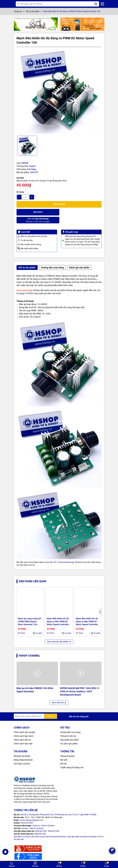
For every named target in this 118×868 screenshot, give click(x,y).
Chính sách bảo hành (24, 728)
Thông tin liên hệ (68, 728)
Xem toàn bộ (59, 695)
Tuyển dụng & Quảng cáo (72, 760)
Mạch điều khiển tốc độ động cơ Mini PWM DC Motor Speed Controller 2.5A (87, 614)
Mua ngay (37, 212)
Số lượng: (20, 192)
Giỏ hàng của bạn (22, 756)
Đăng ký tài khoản (22, 748)
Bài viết (64, 752)
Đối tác (64, 756)
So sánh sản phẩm (69, 736)
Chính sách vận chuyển (24, 724)
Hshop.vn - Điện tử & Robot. (44, 818)
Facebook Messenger (66, 554)
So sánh (38, 625)
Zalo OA (53, 554)
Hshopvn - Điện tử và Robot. (33, 821)
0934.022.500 (54, 823)
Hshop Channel (29, 648)
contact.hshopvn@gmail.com (31, 812)
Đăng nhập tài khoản (23, 752)
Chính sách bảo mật (23, 736)
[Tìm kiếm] (96, 4)
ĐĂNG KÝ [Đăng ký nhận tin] (51, 708)
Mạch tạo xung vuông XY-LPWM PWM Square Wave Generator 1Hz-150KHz (30, 614)
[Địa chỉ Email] (35, 708)
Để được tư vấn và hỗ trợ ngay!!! (81, 212)
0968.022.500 (40, 826)
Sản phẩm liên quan (32, 573)
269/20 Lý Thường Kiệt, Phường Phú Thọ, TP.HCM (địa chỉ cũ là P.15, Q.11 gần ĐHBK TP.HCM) (58, 807)
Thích (21, 625)
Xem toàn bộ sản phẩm (59, 634)
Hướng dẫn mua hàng (70, 724)
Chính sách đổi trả (22, 732)
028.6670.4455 (27, 815)
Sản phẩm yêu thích (70, 732)
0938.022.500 (41, 823)
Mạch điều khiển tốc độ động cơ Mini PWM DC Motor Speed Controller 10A (58, 614)
